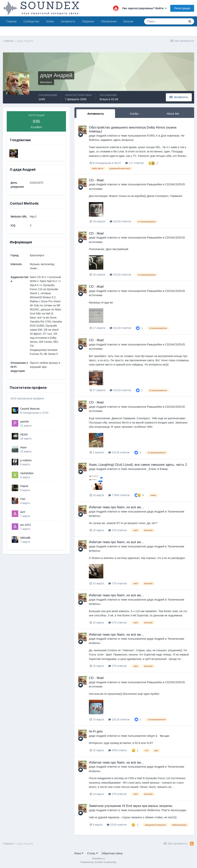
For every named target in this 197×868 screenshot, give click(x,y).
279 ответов (117, 530)
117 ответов (134, 163)
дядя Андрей (98, 136)
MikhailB (25, 538)
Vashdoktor (27, 473)
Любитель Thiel (157, 810)
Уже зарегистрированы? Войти (144, 8)
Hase (23, 447)
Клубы (50, 21)
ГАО (23, 499)
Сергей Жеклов (30, 409)
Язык (79, 853)
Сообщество (31, 21)
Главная (11, 21)
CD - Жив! (96, 180)
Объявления (109, 21)
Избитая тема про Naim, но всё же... (116, 507)
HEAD (24, 434)
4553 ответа (117, 750)
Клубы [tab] (134, 114)
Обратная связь (112, 853)
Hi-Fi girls (96, 731)
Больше (128, 21)
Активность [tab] (96, 114)
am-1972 (25, 525)
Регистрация (182, 8)
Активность (68, 21)
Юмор (164, 469)
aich (23, 512)
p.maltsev (26, 460)
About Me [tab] (173, 114)
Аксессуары (178, 810)
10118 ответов (120, 221)
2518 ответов (117, 825)
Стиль (93, 853)
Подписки (88, 21)
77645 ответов (119, 495)
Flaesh (24, 486)
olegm (151, 736)
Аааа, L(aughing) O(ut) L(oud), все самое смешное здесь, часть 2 (138, 465)
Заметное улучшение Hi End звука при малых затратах (131, 806)
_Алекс (152, 469)
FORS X (152, 136)
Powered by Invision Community (98, 862)
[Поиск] (165, 21)
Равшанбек (154, 184)
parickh (25, 422)
